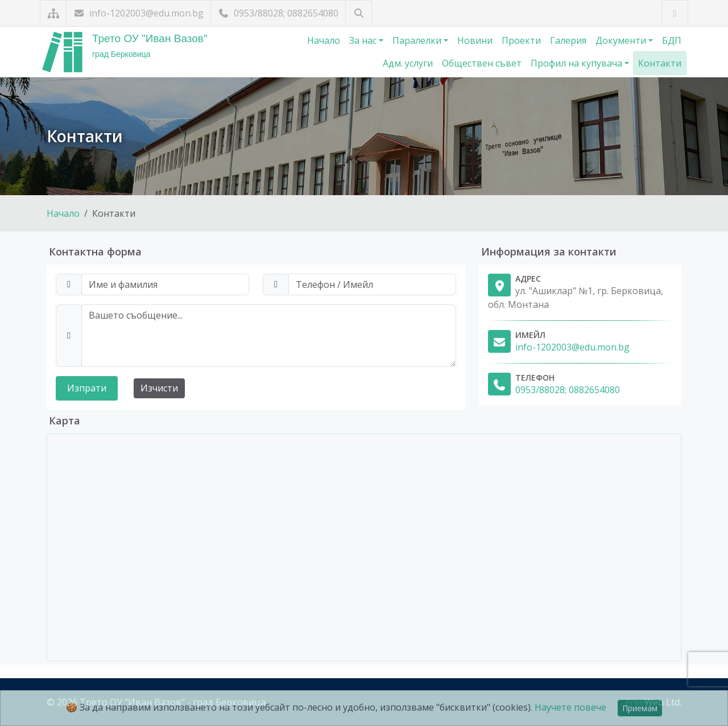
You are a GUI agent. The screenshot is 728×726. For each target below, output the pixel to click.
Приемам (640, 708)
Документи (622, 40)
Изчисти (159, 388)
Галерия (568, 40)
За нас (364, 40)
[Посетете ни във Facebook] (675, 13)
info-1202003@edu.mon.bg (138, 13)
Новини (475, 40)
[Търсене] (359, 13)
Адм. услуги (408, 63)
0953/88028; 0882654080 (278, 13)
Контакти (660, 63)
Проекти (521, 40)
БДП (672, 40)
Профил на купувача (578, 63)
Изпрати (87, 388)
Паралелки (418, 40)
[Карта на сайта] (53, 13)
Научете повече (570, 707)
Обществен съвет (482, 63)
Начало (324, 40)
